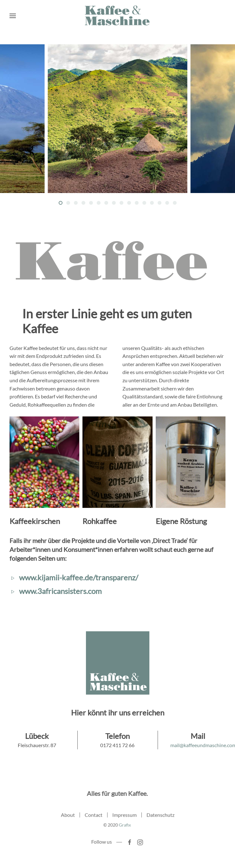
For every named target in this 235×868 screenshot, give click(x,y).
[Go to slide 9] (121, 203)
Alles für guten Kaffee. (116, 793)
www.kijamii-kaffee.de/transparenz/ (79, 577)
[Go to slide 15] (167, 203)
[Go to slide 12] (144, 203)
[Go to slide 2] (68, 203)
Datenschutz (160, 816)
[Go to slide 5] (91, 203)
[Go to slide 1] (61, 203)
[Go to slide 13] (152, 203)
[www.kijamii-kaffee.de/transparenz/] (13, 577)
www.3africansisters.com (60, 591)
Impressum (124, 816)
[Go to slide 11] (137, 203)
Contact (94, 816)
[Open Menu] (13, 16)
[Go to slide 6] (99, 203)
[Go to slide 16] (175, 203)
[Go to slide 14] (160, 203)
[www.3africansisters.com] (13, 591)
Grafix (124, 825)
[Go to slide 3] (76, 203)
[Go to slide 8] (114, 203)
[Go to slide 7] (106, 203)
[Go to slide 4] (83, 203)
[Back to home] (118, 16)
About (68, 816)
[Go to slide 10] (129, 203)
